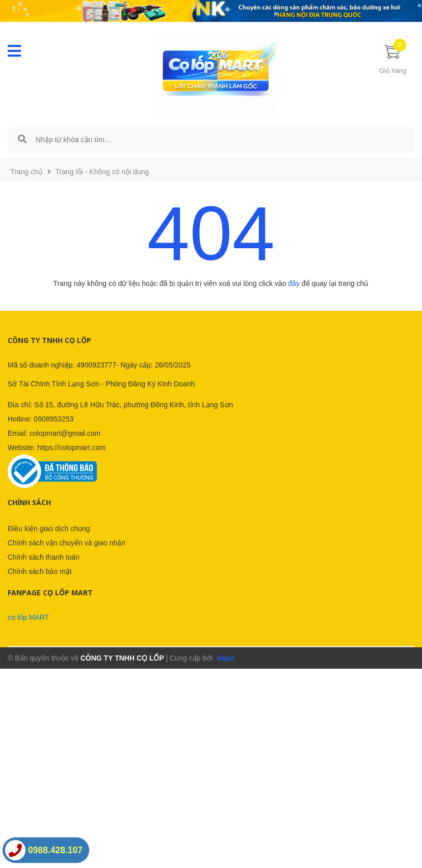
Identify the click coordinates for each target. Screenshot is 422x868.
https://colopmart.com (71, 448)
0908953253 (54, 419)
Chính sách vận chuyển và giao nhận (67, 543)
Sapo (224, 658)
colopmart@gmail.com (65, 433)
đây (294, 283)
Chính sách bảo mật (40, 571)
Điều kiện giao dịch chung (49, 529)
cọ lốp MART (28, 617)
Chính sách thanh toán (44, 557)
